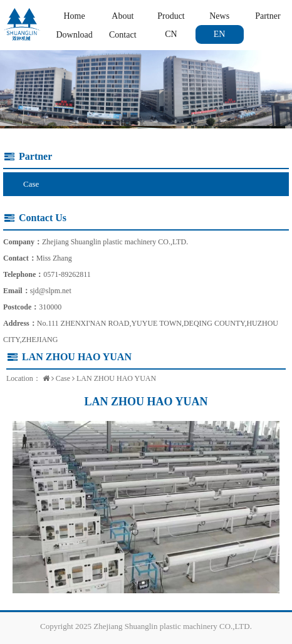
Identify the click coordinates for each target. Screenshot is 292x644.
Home (74, 16)
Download (74, 35)
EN (220, 34)
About (123, 16)
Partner (268, 16)
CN (171, 34)
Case (31, 184)
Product (171, 16)
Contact (123, 35)
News (219, 16)
